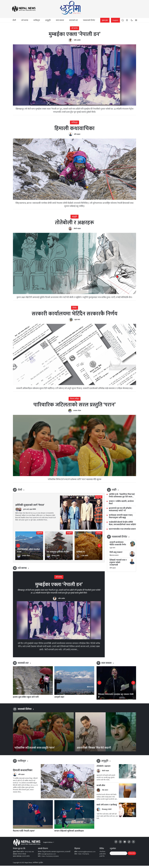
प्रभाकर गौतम (77, 413)
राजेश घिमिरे (85, 558)
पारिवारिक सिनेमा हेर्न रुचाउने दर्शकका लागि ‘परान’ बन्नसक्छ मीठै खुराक (75, 482)
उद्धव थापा (77, 321)
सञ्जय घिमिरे (33, 512)
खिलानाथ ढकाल (114, 558)
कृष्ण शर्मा (26, 512)
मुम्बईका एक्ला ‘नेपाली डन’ (74, 35)
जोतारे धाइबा (77, 230)
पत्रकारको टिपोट (89, 20)
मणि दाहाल (77, 135)
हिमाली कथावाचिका (75, 129)
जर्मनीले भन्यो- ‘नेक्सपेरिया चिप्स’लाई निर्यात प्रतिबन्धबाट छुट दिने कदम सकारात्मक (122, 498)
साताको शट (74, 20)
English (115, 21)
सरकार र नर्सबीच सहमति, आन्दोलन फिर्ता (121, 505)
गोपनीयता (102, 854)
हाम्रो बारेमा (103, 856)
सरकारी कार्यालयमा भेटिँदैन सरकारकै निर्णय (75, 315)
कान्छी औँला (101, 788)
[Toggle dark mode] (132, 20)
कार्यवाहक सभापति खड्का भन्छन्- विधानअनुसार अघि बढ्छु (121, 519)
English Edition (48, 845)
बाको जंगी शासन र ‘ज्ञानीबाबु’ (107, 807)
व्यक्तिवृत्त (37, 20)
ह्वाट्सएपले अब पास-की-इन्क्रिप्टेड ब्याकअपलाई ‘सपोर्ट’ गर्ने (120, 512)
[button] (123, 20)
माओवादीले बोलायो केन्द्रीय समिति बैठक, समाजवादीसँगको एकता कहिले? (122, 526)
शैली (14, 20)
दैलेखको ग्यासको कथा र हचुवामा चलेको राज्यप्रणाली (118, 565)
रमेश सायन (105, 792)
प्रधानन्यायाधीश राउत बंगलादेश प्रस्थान (122, 531)
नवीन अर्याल (77, 41)
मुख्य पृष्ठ (105, 21)
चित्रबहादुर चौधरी (107, 812)
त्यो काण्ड (25, 20)
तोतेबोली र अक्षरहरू (74, 224)
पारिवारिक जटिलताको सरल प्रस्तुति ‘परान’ (74, 407)
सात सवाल (60, 20)
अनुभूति (48, 20)
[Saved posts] (127, 20)
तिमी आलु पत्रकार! (116, 554)
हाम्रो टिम (102, 859)
